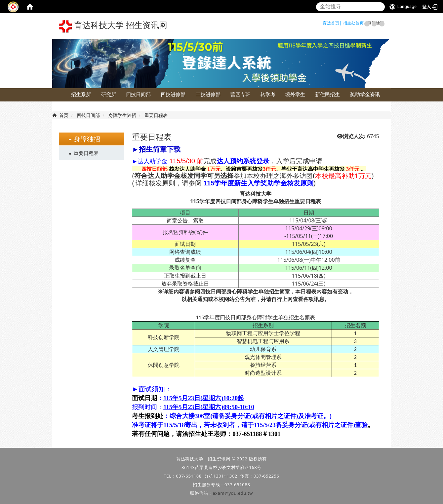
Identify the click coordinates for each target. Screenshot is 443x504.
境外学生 (295, 94)
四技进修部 (173, 94)
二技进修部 (208, 94)
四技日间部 (138, 94)
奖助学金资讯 (365, 94)
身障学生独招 (122, 115)
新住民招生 (327, 94)
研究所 (109, 94)
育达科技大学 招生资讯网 (113, 26)
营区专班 (240, 94)
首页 (64, 115)
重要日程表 (86, 153)
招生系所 (81, 94)
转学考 (268, 94)
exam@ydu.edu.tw (233, 493)
